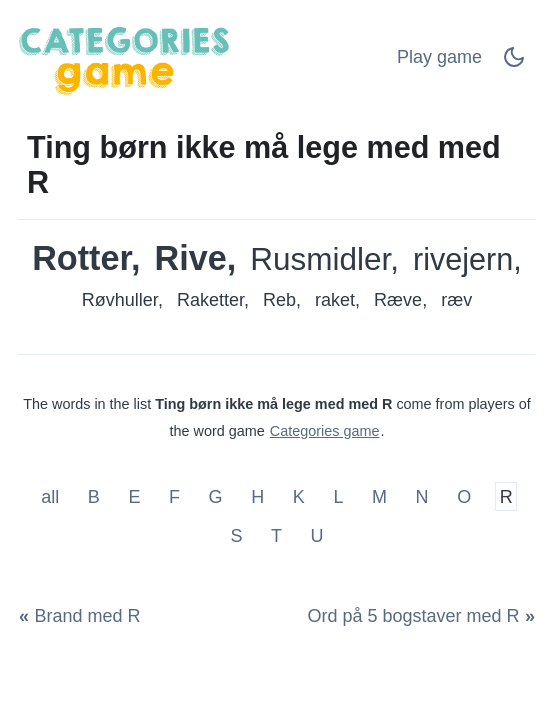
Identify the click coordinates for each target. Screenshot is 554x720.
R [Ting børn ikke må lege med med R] (506, 496)
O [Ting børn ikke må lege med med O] (464, 496)
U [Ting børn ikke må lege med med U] (317, 536)
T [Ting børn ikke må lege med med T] (276, 536)
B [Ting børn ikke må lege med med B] (94, 496)
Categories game (325, 431)
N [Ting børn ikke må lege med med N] (422, 496)
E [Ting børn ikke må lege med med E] (134, 496)
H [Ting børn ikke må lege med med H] (257, 496)
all (52, 496)
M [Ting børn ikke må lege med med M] (379, 496)
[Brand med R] (83, 616)
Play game (439, 57)
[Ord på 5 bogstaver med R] (417, 616)
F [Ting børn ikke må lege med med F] (174, 496)
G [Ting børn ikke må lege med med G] (216, 496)
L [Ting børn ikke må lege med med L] (338, 496)
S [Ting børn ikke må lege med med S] (236, 536)
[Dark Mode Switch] (514, 63)
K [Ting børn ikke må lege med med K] (299, 496)
